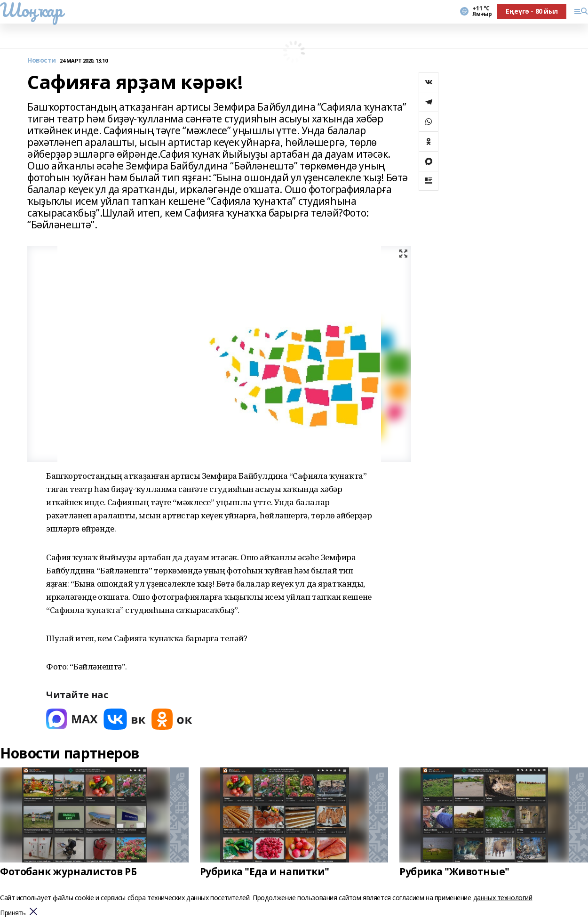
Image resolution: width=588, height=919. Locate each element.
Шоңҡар (31, 10)
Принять (13, 913)
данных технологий (503, 898)
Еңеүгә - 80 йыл (532, 11)
